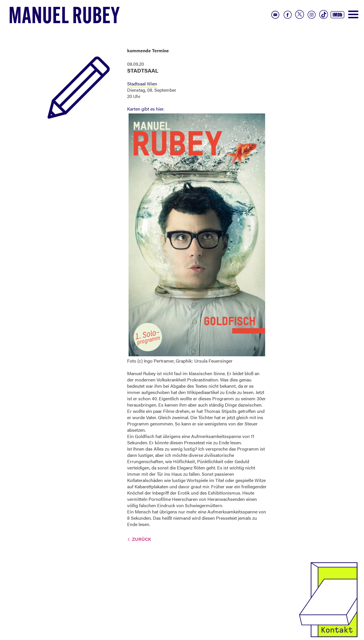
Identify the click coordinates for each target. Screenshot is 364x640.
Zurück (142, 539)
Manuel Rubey (64, 17)
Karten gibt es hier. (146, 109)
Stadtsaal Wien (142, 84)
